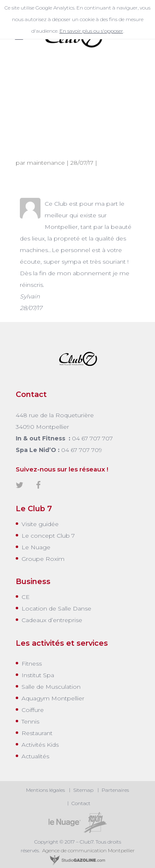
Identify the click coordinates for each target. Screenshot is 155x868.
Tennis (30, 721)
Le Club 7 (34, 509)
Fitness (32, 664)
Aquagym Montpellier (53, 698)
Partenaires (115, 790)
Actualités (35, 756)
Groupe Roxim (43, 559)
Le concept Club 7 (48, 536)
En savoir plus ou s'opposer (91, 31)
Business (33, 582)
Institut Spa (38, 675)
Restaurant (37, 733)
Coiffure (33, 710)
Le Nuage (36, 547)
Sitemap (83, 790)
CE (26, 597)
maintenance (46, 163)
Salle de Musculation (51, 687)
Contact (81, 803)
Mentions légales (45, 790)
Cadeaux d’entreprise (52, 620)
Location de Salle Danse (56, 608)
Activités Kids (40, 745)
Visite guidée (40, 524)
